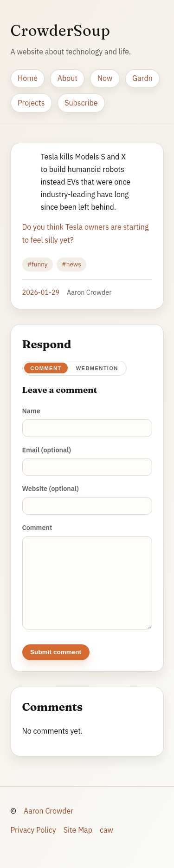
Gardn (142, 78)
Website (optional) (51, 488)
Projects (31, 103)
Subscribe (81, 103)
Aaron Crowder (48, 820)
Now (105, 78)
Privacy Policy (33, 839)
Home (28, 78)
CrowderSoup (61, 30)
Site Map (78, 839)
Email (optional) (47, 450)
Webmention (97, 368)
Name (31, 411)
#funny (38, 264)
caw (106, 839)
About (68, 78)
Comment (46, 368)
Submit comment (56, 661)
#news (71, 264)
